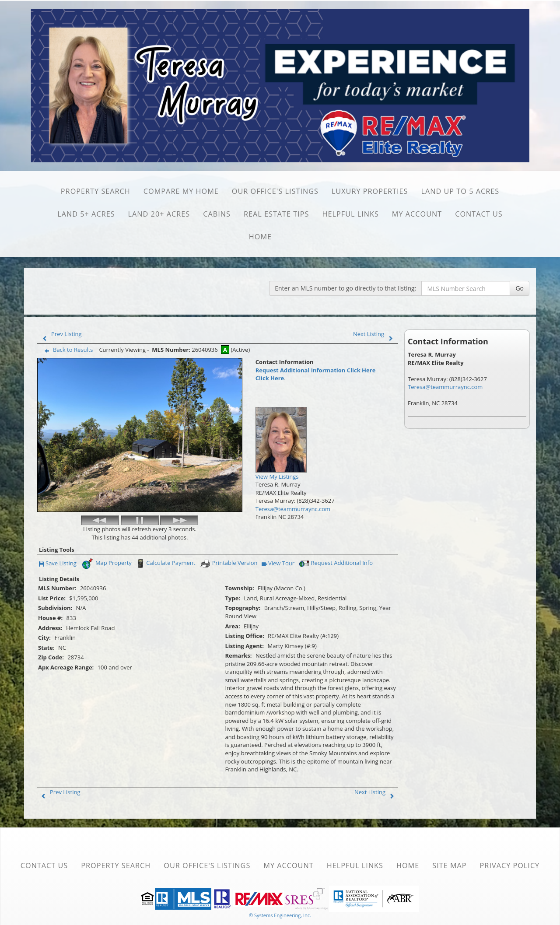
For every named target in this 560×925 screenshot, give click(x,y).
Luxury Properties (370, 191)
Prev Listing (60, 334)
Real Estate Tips (276, 214)
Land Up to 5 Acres (460, 191)
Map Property (107, 543)
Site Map (449, 845)
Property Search (96, 191)
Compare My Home (181, 191)
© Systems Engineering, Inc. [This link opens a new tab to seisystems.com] (280, 895)
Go (520, 288)
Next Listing (375, 334)
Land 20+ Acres (159, 214)
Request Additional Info (335, 543)
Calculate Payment (165, 543)
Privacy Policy (510, 845)
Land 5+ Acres (86, 214)
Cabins (217, 214)
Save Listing (58, 544)
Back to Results (67, 350)
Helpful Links (351, 214)
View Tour (278, 544)
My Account (417, 214)
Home (260, 237)
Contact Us (479, 214)
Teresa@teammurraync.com (293, 509)
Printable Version (229, 543)
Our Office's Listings (275, 191)
